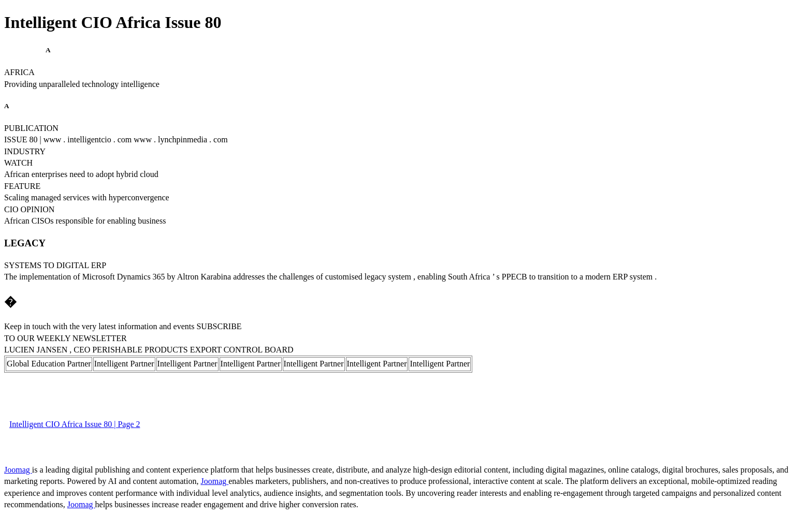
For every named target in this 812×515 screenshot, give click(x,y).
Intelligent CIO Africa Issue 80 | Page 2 (75, 424)
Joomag (18, 470)
